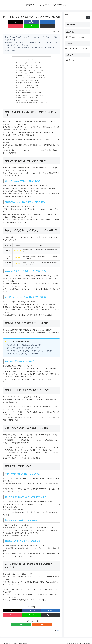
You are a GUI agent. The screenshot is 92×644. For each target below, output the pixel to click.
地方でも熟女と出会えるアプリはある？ (29, 96)
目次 (29, 55)
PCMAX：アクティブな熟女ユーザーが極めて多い (32, 72)
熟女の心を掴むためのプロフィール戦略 (27, 77)
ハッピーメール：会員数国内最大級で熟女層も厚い (32, 74)
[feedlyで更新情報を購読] (30, 623)
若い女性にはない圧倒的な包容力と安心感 (29, 64)
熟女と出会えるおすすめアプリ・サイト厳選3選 (29, 69)
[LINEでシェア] (46, 22)
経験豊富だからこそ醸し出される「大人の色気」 (31, 66)
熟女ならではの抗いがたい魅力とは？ (26, 61)
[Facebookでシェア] (17, 22)
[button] (55, 22)
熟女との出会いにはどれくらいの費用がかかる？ (31, 93)
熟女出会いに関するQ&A (22, 88)
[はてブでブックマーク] (27, 22)
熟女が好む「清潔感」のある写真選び (28, 80)
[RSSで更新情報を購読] (33, 623)
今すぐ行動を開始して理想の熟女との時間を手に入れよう (32, 101)
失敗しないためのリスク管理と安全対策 (27, 85)
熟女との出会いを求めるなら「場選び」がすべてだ (30, 59)
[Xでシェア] (8, 22)
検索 (67, 14)
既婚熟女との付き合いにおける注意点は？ (29, 98)
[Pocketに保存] (36, 22)
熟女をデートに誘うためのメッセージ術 (27, 82)
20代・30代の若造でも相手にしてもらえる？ (30, 90)
